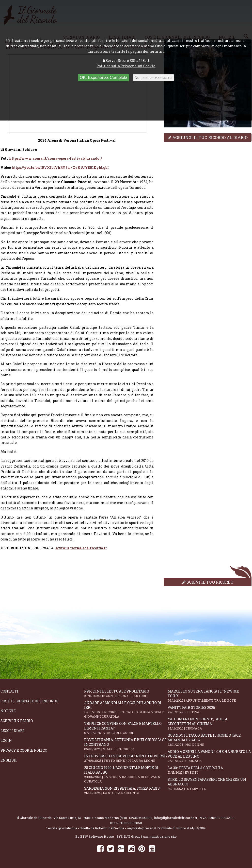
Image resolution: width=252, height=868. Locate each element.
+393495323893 (140, 818)
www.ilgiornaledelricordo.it (81, 548)
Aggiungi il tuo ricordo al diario (208, 137)
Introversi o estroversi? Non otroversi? (126, 758)
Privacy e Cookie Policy (24, 750)
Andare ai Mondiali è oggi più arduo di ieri (126, 710)
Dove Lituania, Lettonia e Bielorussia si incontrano (126, 744)
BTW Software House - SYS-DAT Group (110, 836)
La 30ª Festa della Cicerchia (209, 770)
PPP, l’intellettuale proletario (126, 693)
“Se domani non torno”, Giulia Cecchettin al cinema (209, 724)
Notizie (8, 711)
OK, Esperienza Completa (104, 78)
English (9, 760)
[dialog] (77, 548)
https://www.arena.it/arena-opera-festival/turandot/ (55, 158)
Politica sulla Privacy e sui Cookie (126, 66)
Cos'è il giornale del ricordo (29, 701)
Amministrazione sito (160, 836)
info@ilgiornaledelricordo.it (175, 818)
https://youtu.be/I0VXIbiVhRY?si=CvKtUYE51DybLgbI (60, 167)
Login (6, 740)
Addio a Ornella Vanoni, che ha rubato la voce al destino (209, 756)
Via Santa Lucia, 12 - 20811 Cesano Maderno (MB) (90, 818)
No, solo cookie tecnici (153, 78)
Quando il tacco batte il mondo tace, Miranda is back (209, 740)
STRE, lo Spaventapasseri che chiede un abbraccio (209, 784)
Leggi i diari (12, 731)
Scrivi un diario (17, 721)
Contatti (9, 691)
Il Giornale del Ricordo (34, 818)
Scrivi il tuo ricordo (208, 582)
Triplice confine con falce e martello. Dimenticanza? (126, 728)
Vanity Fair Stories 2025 (209, 710)
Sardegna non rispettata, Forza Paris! (126, 790)
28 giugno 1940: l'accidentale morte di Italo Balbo (126, 774)
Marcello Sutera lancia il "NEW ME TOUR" (209, 696)
